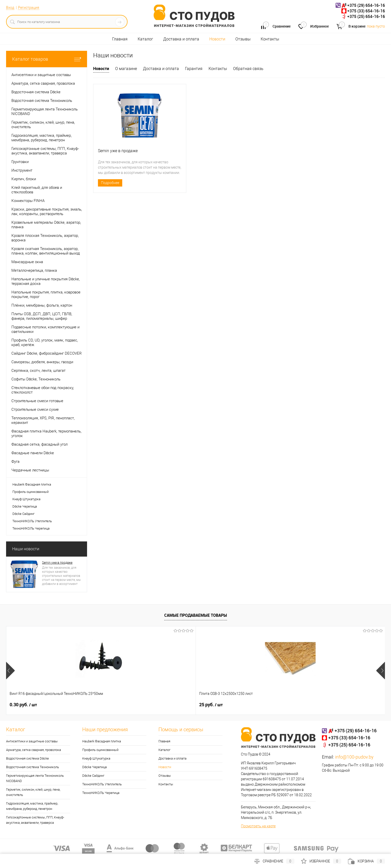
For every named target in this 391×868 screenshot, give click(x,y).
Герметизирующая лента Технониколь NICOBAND (35, 778)
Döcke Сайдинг (23, 514)
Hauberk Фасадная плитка (32, 484)
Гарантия (194, 69)
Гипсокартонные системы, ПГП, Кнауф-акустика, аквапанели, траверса (35, 820)
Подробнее (110, 183)
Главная (120, 39)
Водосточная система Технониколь (33, 767)
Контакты (270, 39)
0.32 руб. (175, 705)
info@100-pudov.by (354, 757)
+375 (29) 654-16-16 (366, 5)
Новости (217, 39)
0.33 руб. (251, 705)
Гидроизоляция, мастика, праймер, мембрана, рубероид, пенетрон (32, 806)
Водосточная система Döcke (27, 758)
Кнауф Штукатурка (26, 499)
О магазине (126, 69)
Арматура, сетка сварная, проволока (34, 750)
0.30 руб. (23, 705)
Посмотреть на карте (258, 826)
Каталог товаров (47, 59)
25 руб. (97, 705)
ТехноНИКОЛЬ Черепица (31, 528)
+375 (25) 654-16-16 (366, 16)
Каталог (145, 39)
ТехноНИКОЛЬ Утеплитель (32, 521)
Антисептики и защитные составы (32, 741)
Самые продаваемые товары (196, 615)
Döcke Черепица (25, 506)
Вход (10, 8)
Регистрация (29, 8)
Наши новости (26, 549)
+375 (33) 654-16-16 (366, 11)
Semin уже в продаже (57, 563)
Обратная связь (248, 69)
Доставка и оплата (181, 39)
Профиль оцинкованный (30, 492)
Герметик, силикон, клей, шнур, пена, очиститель (33, 792)
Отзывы (243, 39)
